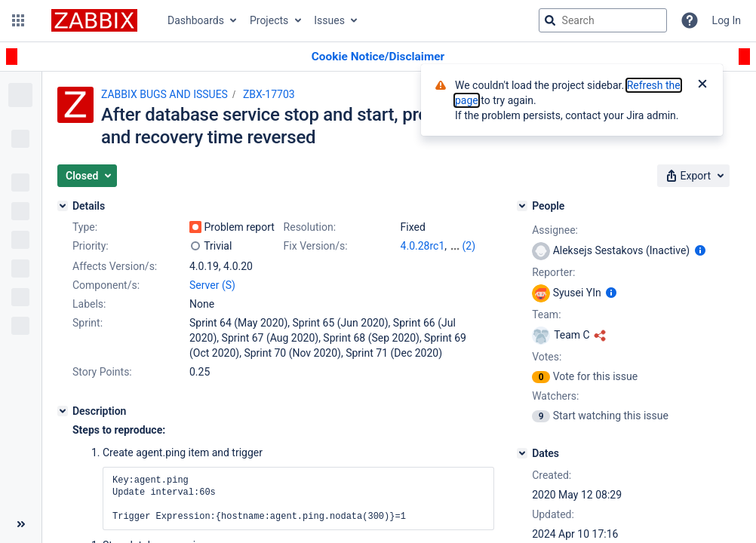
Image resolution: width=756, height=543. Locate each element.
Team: (546, 314)
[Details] (63, 206)
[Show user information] (700, 250)
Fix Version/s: (316, 246)
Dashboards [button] (196, 20)
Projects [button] (269, 20)
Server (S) (212, 285)
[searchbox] (603, 20)
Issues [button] (329, 20)
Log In (727, 20)
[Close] (702, 85)
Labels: (89, 304)
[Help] (690, 20)
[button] (18, 20)
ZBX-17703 (269, 94)
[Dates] (522, 453)
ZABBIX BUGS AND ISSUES (164, 94)
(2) (469, 246)
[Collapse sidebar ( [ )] (21, 524)
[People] (522, 206)
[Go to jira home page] (94, 20)
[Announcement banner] (378, 57)
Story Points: (102, 372)
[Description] (63, 411)
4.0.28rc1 (423, 246)
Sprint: (88, 323)
